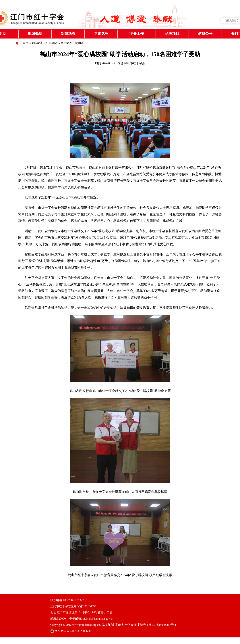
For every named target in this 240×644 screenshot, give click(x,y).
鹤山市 (80, 43)
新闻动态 (37, 43)
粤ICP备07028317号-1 (162, 625)
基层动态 (66, 43)
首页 (26, 43)
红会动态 (52, 43)
